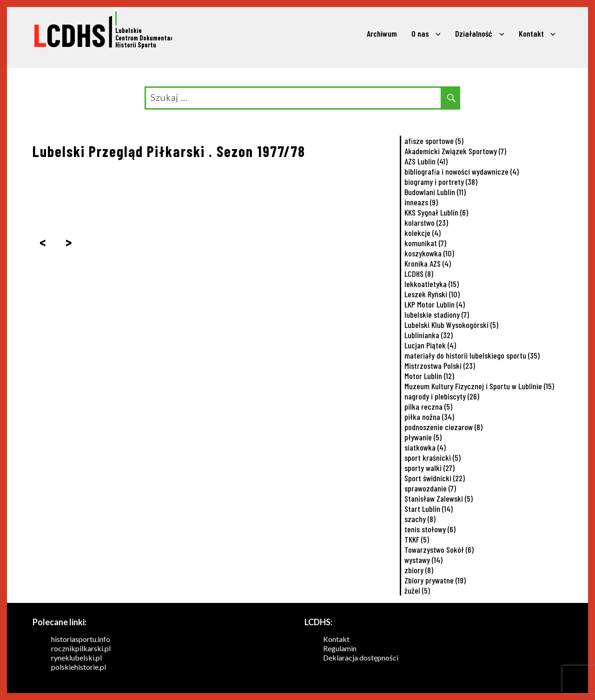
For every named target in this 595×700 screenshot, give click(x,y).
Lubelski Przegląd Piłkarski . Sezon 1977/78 (169, 151)
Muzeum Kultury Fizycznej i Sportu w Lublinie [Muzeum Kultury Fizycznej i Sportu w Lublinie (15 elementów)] (479, 386)
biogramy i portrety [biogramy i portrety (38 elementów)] (441, 182)
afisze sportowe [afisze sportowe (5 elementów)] (434, 141)
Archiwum (382, 33)
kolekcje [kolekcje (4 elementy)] (423, 233)
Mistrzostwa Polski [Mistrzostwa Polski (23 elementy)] (440, 366)
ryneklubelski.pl (76, 657)
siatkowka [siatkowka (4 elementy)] (425, 447)
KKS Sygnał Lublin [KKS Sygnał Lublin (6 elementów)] (436, 212)
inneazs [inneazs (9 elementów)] (421, 202)
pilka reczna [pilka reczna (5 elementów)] (428, 406)
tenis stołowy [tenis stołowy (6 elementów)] (430, 529)
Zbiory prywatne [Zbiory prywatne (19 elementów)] (435, 580)
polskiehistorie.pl (79, 667)
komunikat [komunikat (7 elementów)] (425, 243)
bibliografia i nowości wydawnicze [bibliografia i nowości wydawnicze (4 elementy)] (462, 171)
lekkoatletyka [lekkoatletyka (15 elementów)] (432, 284)
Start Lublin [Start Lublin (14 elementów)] (429, 509)
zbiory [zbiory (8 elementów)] (419, 570)
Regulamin (340, 648)
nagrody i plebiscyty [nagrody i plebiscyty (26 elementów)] (442, 396)
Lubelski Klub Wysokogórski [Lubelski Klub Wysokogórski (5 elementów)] (451, 325)
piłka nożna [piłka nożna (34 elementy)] (429, 417)
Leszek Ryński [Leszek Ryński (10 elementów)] (432, 294)
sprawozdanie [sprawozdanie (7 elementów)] (430, 488)
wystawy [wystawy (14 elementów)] (423, 560)
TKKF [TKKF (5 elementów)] (417, 539)
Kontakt (531, 33)
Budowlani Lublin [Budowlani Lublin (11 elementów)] (435, 192)
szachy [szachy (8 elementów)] (420, 519)
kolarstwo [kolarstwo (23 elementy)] (426, 222)
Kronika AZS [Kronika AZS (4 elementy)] (428, 263)
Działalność (474, 33)
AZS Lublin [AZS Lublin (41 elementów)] (426, 161)
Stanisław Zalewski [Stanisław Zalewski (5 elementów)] (439, 498)
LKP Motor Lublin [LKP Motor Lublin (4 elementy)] (435, 304)
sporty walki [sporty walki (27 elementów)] (430, 468)
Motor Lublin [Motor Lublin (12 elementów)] (429, 376)
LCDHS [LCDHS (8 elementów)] (419, 274)
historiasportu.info (81, 639)
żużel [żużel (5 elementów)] (417, 590)
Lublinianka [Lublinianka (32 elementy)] (429, 335)
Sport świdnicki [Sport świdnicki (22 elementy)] (435, 478)
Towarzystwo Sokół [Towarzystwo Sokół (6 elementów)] (439, 550)
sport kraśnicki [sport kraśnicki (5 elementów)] (433, 458)
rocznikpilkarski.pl (81, 648)
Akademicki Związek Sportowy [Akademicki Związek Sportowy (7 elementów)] (455, 151)
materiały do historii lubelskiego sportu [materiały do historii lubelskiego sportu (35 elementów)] (472, 355)
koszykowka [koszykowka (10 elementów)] (429, 253)
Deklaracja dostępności (361, 657)
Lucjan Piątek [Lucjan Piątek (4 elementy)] (430, 345)
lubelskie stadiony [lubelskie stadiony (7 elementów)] (437, 314)
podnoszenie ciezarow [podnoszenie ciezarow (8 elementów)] (443, 427)
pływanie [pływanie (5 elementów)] (423, 437)
